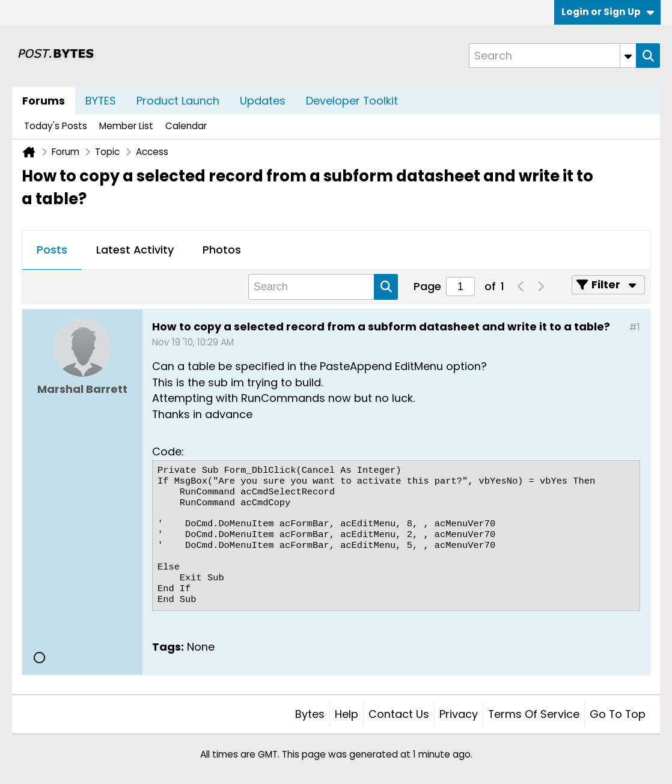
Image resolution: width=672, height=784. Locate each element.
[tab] (52, 251)
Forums (44, 101)
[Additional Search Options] (628, 56)
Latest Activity (135, 250)
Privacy (459, 714)
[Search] (552, 56)
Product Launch (178, 101)
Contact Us (399, 714)
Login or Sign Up (608, 12)
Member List (126, 126)
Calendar (186, 126)
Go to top (618, 714)
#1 (634, 327)
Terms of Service (534, 714)
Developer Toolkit (352, 101)
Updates (263, 101)
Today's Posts (56, 126)
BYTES (101, 101)
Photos (222, 250)
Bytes (310, 714)
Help (347, 714)
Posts (52, 250)
